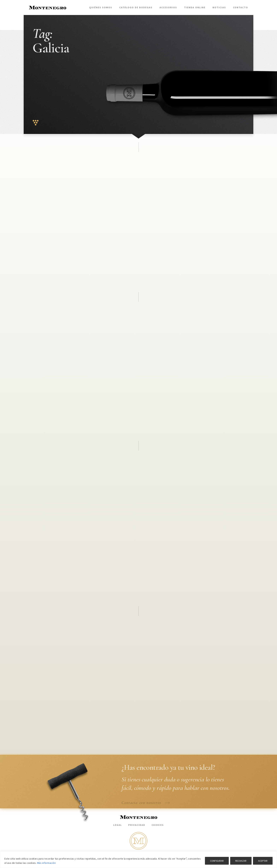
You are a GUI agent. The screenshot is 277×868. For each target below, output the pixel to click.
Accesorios (168, 7)
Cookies (158, 825)
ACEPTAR (263, 861)
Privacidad (137, 825)
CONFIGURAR (217, 861)
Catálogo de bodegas (136, 7)
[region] (138, 860)
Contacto (241, 7)
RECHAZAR (241, 861)
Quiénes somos (101, 7)
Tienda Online (195, 7)
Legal (118, 825)
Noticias (219, 7)
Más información (46, 863)
